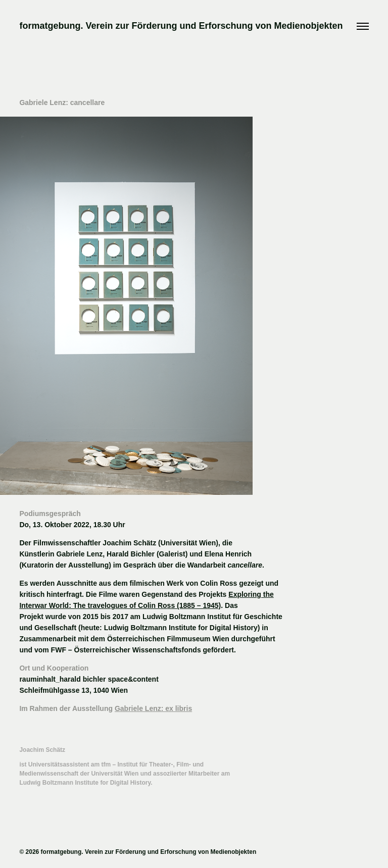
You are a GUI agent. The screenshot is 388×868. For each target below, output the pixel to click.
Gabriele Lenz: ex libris (153, 708)
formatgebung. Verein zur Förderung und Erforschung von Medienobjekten (181, 26)
